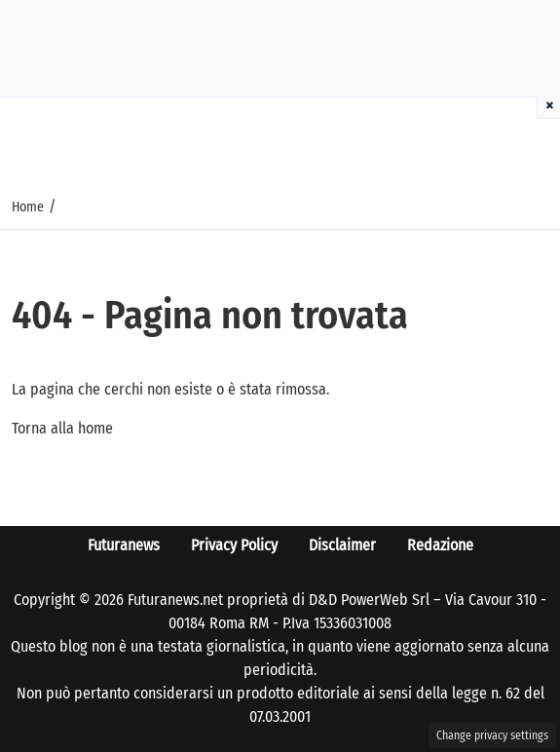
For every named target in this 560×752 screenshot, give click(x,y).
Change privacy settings (492, 735)
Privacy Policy (234, 545)
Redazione (440, 545)
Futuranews (124, 545)
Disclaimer (342, 545)
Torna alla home (62, 428)
